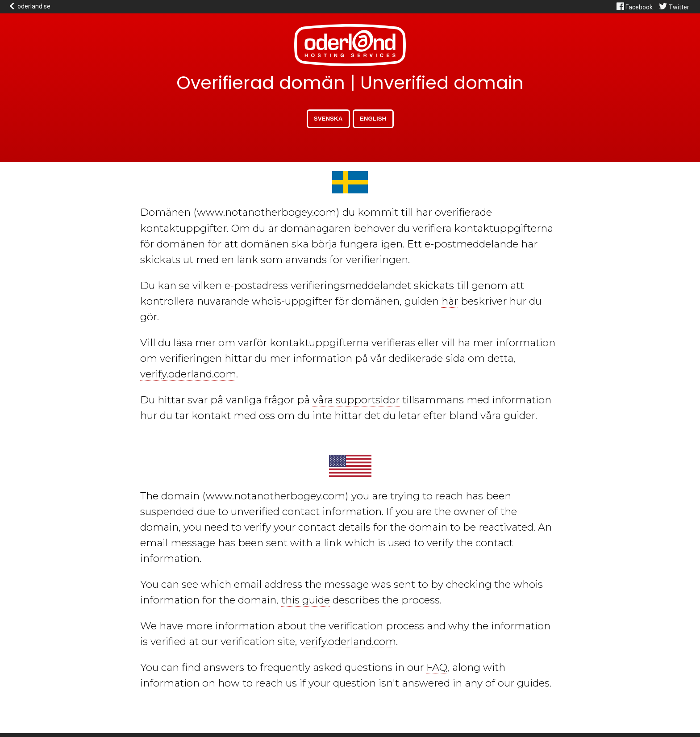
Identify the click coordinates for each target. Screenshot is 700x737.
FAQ (437, 667)
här (450, 301)
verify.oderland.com (188, 374)
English (373, 119)
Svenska (328, 119)
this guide (306, 600)
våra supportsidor (356, 400)
